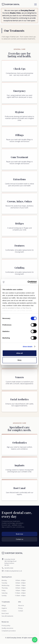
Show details (28, 347)
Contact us (20, 539)
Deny (19, 360)
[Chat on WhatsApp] (35, 640)
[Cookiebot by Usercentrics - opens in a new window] (28, 282)
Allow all (19, 353)
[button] (35, 4)
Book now (19, 534)
